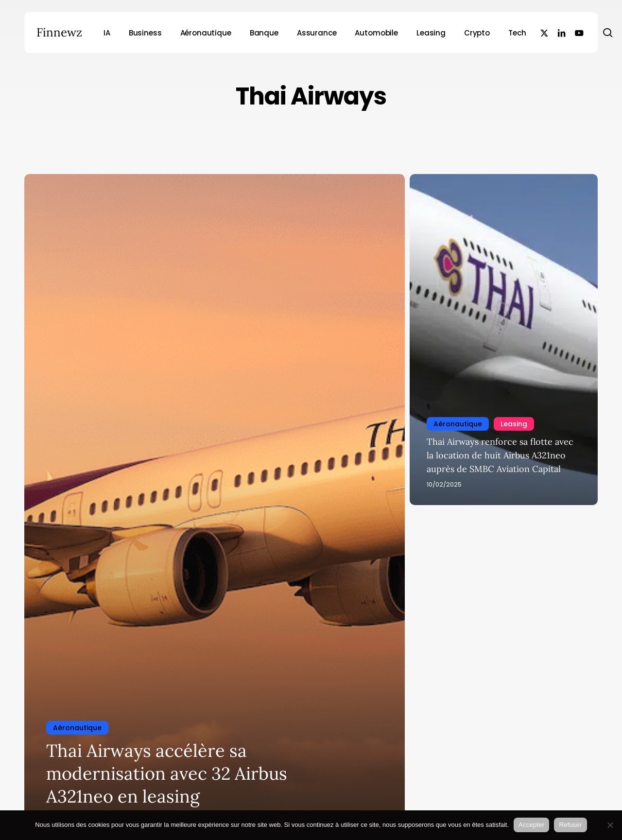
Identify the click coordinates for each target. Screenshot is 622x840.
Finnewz (59, 33)
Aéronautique (77, 728)
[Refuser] (610, 825)
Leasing (514, 424)
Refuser (570, 825)
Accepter (531, 825)
